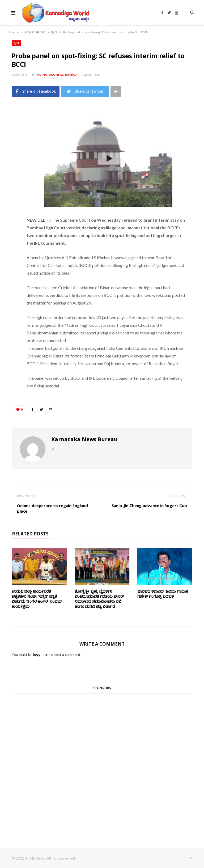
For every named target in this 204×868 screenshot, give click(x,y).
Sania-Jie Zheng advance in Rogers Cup (149, 505)
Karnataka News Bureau (57, 75)
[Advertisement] (102, 761)
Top (188, 858)
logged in (41, 654)
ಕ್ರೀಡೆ (16, 43)
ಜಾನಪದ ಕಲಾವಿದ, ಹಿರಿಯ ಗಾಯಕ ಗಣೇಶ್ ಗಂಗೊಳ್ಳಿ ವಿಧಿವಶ (163, 594)
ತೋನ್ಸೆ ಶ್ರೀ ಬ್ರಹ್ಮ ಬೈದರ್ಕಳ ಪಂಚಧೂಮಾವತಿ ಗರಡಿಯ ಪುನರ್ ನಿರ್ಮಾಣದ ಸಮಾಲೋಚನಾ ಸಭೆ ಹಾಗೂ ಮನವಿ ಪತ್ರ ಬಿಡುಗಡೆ (99, 599)
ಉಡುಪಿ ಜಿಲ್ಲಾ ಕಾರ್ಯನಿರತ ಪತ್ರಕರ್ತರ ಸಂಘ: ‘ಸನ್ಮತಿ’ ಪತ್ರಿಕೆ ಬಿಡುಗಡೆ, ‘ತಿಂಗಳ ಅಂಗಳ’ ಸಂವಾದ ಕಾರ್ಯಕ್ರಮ (37, 599)
